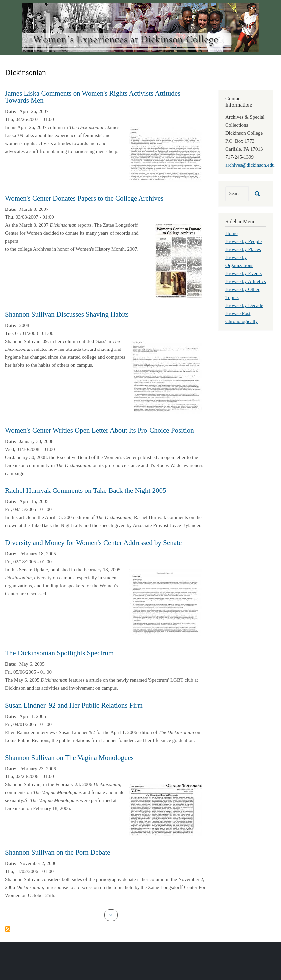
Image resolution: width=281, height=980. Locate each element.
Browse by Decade (244, 305)
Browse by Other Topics (242, 293)
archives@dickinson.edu (250, 165)
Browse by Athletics (246, 281)
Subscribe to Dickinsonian (8, 929)
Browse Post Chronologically (242, 317)
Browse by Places (243, 249)
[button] (166, 154)
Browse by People (244, 241)
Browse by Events (244, 273)
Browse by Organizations (239, 261)
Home (232, 233)
